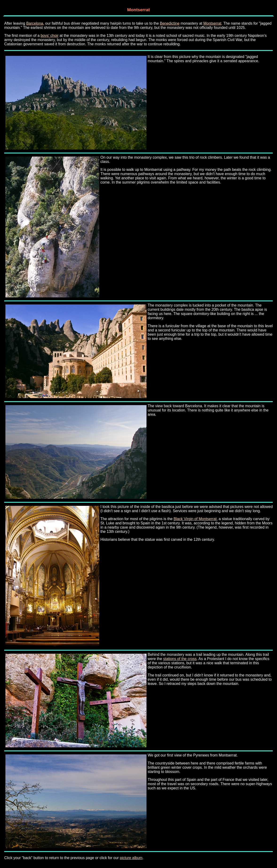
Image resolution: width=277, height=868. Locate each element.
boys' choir (50, 36)
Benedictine (170, 23)
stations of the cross (180, 659)
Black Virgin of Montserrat (195, 519)
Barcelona (35, 23)
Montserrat (212, 23)
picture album (131, 858)
